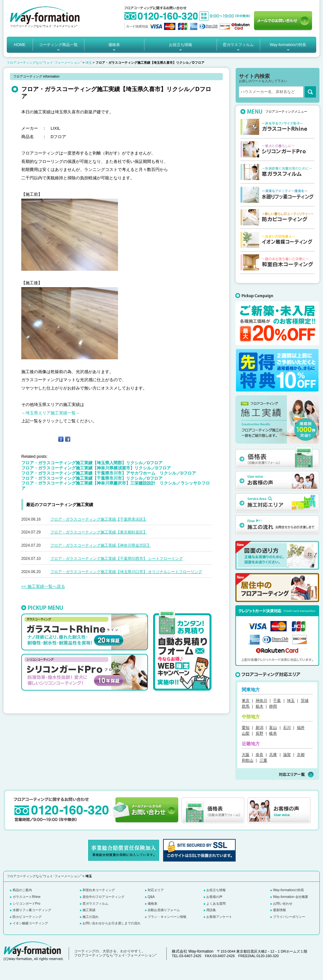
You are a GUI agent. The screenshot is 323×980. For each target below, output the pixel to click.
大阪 (246, 755)
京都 (301, 755)
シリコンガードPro (26, 904)
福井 (301, 728)
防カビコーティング (27, 917)
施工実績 (89, 910)
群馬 (246, 706)
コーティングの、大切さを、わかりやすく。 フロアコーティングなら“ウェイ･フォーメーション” (115, 953)
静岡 (273, 706)
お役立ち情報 (181, 45)
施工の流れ (91, 917)
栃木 (259, 706)
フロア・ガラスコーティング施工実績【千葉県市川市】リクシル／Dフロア (92, 478)
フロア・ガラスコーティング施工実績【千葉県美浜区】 (99, 519)
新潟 (259, 728)
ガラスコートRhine (27, 897)
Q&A (151, 897)
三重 (263, 760)
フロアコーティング (23, 26)
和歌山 (248, 760)
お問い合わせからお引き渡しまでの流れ (112, 923)
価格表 (114, 45)
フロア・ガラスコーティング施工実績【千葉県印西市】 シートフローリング (117, 559)
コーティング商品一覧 (58, 45)
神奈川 (261, 701)
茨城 (305, 701)
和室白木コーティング (99, 890)
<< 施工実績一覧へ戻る (43, 586)
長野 (259, 733)
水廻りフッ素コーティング (32, 910)
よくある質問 (216, 904)
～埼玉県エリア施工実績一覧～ (51, 413)
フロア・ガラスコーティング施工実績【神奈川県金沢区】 (101, 545)
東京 (246, 701)
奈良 (259, 755)
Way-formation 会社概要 (291, 897)
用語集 (211, 910)
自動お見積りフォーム (164, 910)
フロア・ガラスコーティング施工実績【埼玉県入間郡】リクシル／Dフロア (92, 463)
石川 (287, 728)
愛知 (246, 728)
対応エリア (156, 890)
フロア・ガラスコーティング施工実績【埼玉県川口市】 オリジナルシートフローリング (126, 572)
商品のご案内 (22, 890)
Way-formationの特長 (288, 45)
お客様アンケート (219, 917)
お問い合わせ (283, 904)
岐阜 (273, 733)
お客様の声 (214, 897)
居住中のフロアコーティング (103, 897)
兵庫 (273, 755)
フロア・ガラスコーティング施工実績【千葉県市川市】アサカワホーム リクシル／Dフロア (109, 473)
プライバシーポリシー (289, 917)
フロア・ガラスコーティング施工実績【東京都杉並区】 (99, 532)
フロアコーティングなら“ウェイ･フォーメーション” (44, 63)
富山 (273, 728)
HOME (20, 45)
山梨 (246, 733)
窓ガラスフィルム (238, 45)
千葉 (277, 701)
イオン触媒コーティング (30, 923)
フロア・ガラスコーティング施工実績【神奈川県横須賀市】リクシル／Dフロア (96, 468)
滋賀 (287, 755)
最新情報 (279, 910)
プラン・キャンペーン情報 (167, 917)
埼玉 (89, 63)
